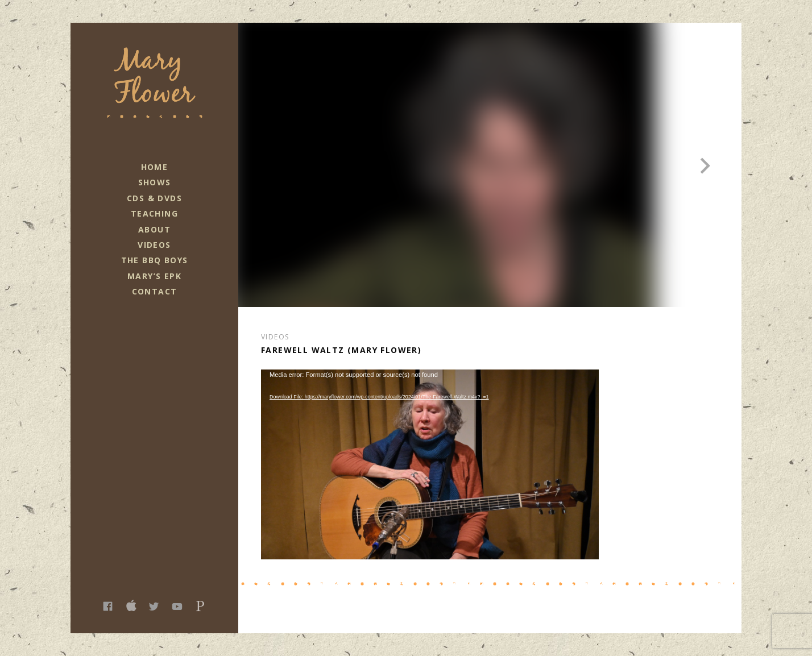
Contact (155, 291)
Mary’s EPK (154, 276)
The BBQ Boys (155, 260)
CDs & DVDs (154, 198)
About (154, 229)
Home (155, 167)
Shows (155, 182)
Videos (154, 245)
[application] (430, 464)
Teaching (154, 213)
